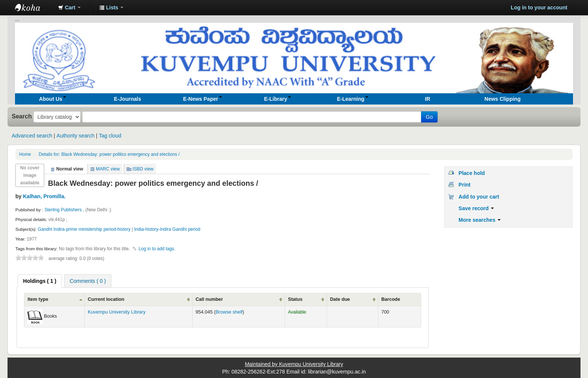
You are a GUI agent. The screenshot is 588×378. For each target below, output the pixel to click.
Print (465, 185)
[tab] (40, 281)
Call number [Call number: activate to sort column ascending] (209, 299)
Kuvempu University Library (117, 312)
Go (429, 117)
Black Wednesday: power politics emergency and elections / (109, 154)
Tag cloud (110, 136)
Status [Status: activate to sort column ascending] (295, 299)
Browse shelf (229, 312)
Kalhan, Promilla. (44, 196)
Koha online (34, 7)
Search (22, 116)
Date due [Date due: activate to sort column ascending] (340, 299)
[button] (69, 7)
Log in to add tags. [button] (157, 249)
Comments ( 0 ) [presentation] (88, 281)
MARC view (108, 169)
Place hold (472, 173)
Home (25, 154)
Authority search (76, 136)
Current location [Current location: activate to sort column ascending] (106, 299)
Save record (476, 208)
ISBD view (143, 169)
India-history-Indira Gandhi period (167, 229)
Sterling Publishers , (65, 210)
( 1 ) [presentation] (40, 281)
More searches (480, 220)
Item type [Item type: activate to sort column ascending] (38, 299)
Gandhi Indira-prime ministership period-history (84, 229)
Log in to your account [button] (539, 7)
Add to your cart (479, 197)
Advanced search (32, 136)
